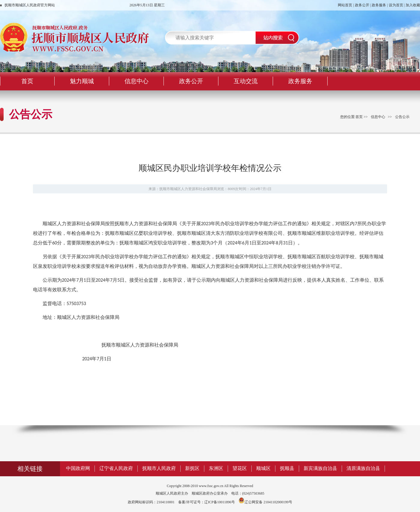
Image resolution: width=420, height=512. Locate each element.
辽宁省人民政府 (116, 468)
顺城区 (263, 468)
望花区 (240, 468)
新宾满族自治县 (320, 468)
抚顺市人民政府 (159, 468)
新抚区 (192, 468)
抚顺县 (287, 468)
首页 (359, 117)
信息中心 (378, 117)
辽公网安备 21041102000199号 (265, 502)
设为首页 (396, 5)
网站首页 (345, 5)
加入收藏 (413, 5)
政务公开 (362, 5)
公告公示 (402, 117)
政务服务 (379, 5)
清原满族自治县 (363, 468)
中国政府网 (78, 468)
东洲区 (216, 468)
